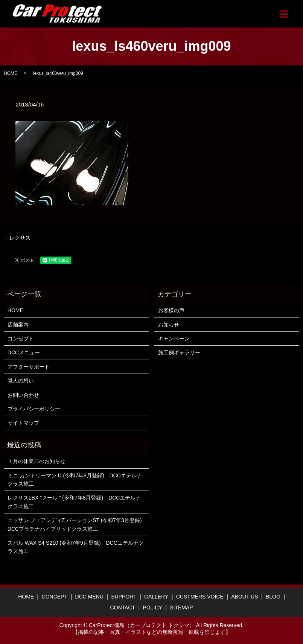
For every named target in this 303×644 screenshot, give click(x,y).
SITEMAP (181, 608)
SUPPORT (124, 597)
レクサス (20, 238)
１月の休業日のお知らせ (37, 461)
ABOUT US (244, 597)
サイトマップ (23, 423)
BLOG (273, 597)
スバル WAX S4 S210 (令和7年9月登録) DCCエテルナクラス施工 (76, 547)
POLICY (152, 608)
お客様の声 (171, 310)
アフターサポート (29, 367)
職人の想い (21, 381)
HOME (11, 73)
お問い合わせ (23, 395)
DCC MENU (89, 597)
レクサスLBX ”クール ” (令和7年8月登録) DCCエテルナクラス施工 (74, 502)
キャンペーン (174, 339)
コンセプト (21, 339)
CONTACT (123, 608)
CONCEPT (55, 597)
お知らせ (169, 325)
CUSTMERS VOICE (200, 597)
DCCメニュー (24, 352)
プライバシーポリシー (34, 409)
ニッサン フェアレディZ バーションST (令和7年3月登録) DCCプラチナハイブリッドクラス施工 (76, 524)
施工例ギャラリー (179, 352)
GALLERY (156, 597)
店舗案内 (18, 325)
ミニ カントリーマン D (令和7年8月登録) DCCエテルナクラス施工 (75, 480)
